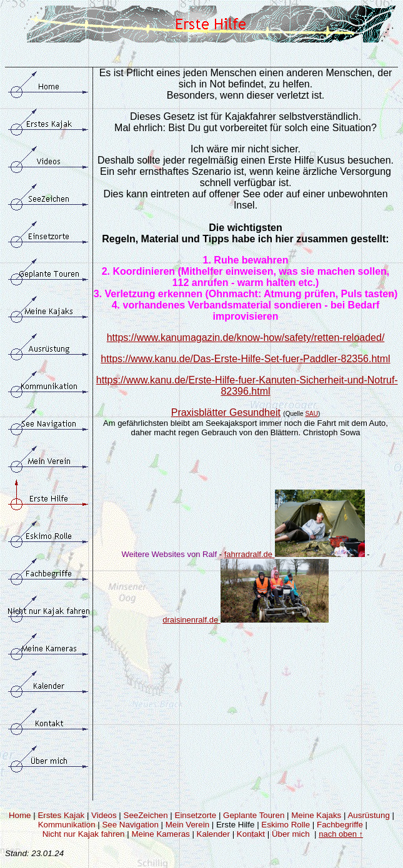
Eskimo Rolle (286, 825)
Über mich (291, 834)
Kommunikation (67, 825)
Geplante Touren (254, 815)
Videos (104, 815)
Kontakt (251, 834)
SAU (311, 414)
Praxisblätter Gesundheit (226, 412)
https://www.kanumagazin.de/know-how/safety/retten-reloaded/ (246, 338)
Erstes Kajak (61, 815)
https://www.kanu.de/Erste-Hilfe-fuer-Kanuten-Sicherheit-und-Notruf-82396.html (247, 386)
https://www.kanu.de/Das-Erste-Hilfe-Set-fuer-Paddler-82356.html (245, 359)
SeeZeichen (146, 815)
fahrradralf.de (295, 554)
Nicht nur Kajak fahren (84, 834)
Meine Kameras (160, 834)
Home (20, 815)
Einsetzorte (196, 815)
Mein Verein (187, 825)
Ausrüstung (368, 815)
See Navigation (130, 825)
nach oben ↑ (341, 834)
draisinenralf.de (192, 620)
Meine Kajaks (316, 815)
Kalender (213, 834)
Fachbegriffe (340, 825)
